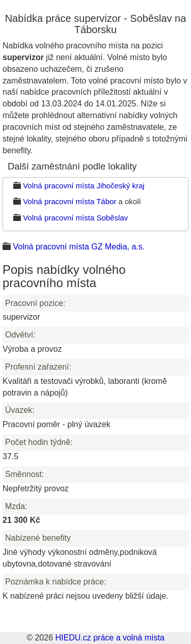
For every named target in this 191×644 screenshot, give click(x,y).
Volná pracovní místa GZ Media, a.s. (79, 247)
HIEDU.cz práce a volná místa (110, 638)
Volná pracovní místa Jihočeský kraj (84, 186)
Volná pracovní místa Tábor (70, 201)
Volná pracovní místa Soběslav (75, 218)
